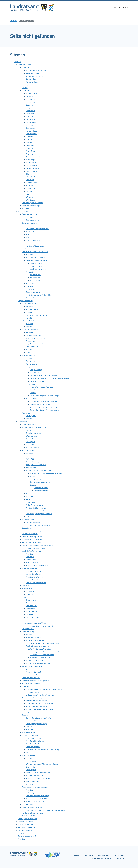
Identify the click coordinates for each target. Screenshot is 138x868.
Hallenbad (30, 217)
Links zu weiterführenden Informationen (41, 695)
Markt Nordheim (32, 154)
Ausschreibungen (32, 298)
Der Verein (30, 557)
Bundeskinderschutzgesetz (32, 684)
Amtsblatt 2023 (36, 281)
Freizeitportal (31, 341)
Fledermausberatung (30, 568)
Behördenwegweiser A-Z (27, 836)
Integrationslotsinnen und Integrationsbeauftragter (44, 689)
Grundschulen (31, 600)
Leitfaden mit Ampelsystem (40, 404)
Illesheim (29, 137)
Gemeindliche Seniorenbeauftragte (38, 718)
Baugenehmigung (28, 519)
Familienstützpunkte (33, 637)
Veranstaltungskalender (27, 827)
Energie (29, 367)
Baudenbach (30, 96)
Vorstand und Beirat (33, 574)
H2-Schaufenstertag (37, 381)
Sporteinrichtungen (33, 220)
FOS (28, 620)
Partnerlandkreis (32, 82)
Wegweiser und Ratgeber (35, 660)
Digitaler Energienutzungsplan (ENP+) (44, 376)
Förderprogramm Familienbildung (38, 663)
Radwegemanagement (30, 330)
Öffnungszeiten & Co (29, 214)
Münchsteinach (32, 163)
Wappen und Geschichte (35, 76)
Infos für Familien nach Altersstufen (39, 649)
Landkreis (26, 68)
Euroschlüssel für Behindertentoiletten (40, 709)
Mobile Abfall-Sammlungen (36, 508)
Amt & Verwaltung (25, 212)
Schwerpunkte (31, 560)
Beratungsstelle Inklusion (31, 678)
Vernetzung (30, 784)
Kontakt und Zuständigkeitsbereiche (39, 525)
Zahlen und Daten (32, 73)
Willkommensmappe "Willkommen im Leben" (42, 764)
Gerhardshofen (31, 122)
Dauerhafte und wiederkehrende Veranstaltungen (44, 643)
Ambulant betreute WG (34, 744)
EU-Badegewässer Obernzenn (33, 540)
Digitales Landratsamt (26, 830)
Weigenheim (31, 197)
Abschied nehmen (32, 439)
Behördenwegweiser (29, 249)
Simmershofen (31, 183)
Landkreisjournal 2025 (38, 263)
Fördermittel (31, 361)
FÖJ (27, 237)
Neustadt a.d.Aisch (33, 168)
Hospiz (29, 753)
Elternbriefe (30, 767)
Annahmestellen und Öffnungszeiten (39, 471)
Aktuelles (29, 255)
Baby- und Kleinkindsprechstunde (38, 773)
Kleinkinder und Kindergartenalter (42, 655)
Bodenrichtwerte (28, 528)
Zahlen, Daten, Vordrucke (35, 580)
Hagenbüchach (31, 131)
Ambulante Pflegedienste (35, 741)
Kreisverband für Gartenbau (32, 571)
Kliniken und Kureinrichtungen (33, 813)
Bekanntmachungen (33, 292)
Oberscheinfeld (32, 177)
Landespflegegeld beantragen (37, 724)
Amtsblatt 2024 (36, 278)
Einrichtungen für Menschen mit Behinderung (42, 750)
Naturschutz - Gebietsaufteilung (34, 548)
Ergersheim (30, 117)
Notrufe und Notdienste (31, 816)
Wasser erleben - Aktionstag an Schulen (44, 407)
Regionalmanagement (30, 304)
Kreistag (25, 85)
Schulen (25, 597)
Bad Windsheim (32, 93)
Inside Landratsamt (33, 240)
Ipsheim (29, 142)
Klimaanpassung (32, 399)
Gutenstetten (31, 128)
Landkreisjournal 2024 (38, 266)
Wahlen (25, 88)
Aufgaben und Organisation (36, 71)
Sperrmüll (30, 494)
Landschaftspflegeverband (32, 551)
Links (28, 353)
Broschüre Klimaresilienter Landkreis (44, 401)
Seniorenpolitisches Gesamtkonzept (39, 721)
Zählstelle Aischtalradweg (35, 338)
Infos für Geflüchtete (26, 822)
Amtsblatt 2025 (36, 275)
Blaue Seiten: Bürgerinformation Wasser (45, 410)
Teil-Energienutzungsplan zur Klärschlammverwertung (50, 378)
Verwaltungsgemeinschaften (32, 203)
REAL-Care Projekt (33, 781)
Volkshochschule (28, 629)
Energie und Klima (29, 355)
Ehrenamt (26, 669)
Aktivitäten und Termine (35, 577)
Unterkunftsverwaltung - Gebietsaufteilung (38, 545)
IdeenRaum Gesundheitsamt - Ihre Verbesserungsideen (46, 810)
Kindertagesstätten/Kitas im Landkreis (40, 626)
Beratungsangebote (33, 747)
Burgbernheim (31, 99)
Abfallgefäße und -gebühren (36, 465)
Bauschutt (30, 496)
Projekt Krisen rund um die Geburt (38, 779)
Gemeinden (26, 91)
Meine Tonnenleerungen (35, 505)
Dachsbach (30, 105)
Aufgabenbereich (32, 309)
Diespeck (29, 108)
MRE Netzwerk (27, 804)
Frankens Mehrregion (26, 825)
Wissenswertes (32, 436)
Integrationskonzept (33, 692)
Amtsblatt (30, 272)
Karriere (25, 226)
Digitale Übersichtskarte (35, 344)
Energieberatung (36, 370)
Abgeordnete (27, 209)
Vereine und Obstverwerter (36, 583)
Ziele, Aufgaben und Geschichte (37, 793)
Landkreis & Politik (25, 65)
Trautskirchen (31, 188)
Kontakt (29, 318)
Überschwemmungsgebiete (32, 537)
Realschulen (30, 609)
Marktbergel (31, 160)
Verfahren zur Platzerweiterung (38, 799)
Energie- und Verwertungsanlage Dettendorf (46, 473)
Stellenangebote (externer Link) (37, 229)
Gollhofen (30, 125)
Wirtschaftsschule (33, 612)
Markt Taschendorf (33, 157)
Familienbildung (28, 632)
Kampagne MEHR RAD (34, 335)
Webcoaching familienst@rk (36, 640)
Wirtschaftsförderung (30, 321)
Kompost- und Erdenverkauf (36, 511)
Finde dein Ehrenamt (33, 672)
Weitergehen (31, 442)
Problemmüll (31, 502)
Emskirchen (30, 114)
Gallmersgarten (32, 119)
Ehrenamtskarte (32, 675)
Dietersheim (30, 111)
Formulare (30, 283)
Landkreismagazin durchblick (37, 260)
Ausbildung (30, 232)
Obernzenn (30, 174)
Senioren (25, 715)
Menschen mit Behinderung (32, 698)
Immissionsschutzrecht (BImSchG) (38, 295)
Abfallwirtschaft (28, 450)
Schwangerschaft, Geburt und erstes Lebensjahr (47, 652)
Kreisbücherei (27, 589)
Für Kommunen (32, 364)
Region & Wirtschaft (25, 301)
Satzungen (30, 289)
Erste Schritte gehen (33, 433)
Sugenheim (30, 186)
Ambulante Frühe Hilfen (35, 776)
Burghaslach (31, 102)
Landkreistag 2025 (29, 425)
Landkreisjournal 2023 (38, 269)
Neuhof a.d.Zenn (32, 165)
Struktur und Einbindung (35, 801)
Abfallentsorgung (32, 462)
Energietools (35, 373)
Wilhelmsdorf (31, 200)
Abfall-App (30, 456)
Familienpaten (31, 770)
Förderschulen (31, 606)
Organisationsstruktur (30, 223)
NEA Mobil (26, 586)
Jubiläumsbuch (31, 79)
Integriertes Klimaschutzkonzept (42, 387)
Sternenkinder (27, 430)
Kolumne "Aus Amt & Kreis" (36, 258)
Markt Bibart (31, 148)
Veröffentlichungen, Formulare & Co (35, 252)
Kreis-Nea (18, 62)
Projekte (29, 312)
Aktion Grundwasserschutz (32, 542)
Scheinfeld (30, 180)
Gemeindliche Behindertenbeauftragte (40, 704)
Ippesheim (30, 140)
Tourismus (26, 413)
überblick (29, 286)
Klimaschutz (31, 384)
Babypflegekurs (32, 761)
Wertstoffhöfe (35, 476)
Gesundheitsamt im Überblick (33, 807)
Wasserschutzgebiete (30, 534)
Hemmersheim (31, 134)
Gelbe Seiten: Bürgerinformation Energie (45, 396)
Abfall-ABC (30, 459)
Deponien (33, 485)
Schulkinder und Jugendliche (40, 658)
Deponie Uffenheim (41, 491)
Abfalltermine (31, 468)
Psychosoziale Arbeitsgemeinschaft (35, 787)
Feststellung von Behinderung (37, 707)
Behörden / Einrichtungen (31, 206)
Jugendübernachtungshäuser (32, 666)
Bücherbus (30, 591)
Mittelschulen (31, 603)
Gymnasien (30, 614)
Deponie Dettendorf (41, 488)
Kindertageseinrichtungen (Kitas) (34, 623)
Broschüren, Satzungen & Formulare (39, 514)
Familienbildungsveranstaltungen (38, 646)
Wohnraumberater (29, 732)
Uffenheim (30, 194)
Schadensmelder (32, 347)
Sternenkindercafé (33, 447)
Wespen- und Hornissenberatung (34, 427)
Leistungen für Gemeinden (28, 819)
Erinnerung (30, 445)
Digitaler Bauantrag (33, 522)
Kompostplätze (36, 479)
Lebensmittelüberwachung (32, 531)
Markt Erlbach (31, 151)
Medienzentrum (32, 594)
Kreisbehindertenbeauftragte (36, 701)
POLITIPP (29, 730)
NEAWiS (29, 727)
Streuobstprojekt (32, 563)
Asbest (29, 499)
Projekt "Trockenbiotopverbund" (38, 566)
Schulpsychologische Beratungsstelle (36, 681)
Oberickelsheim (32, 171)
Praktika (29, 235)
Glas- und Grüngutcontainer (40, 482)
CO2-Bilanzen (35, 390)
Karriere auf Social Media (35, 246)
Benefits (29, 243)
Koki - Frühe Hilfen (29, 755)
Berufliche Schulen (33, 617)
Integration (26, 686)
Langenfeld (30, 145)
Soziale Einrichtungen (30, 735)
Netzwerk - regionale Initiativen (37, 315)
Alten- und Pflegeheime (34, 738)
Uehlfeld (29, 191)
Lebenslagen (23, 422)
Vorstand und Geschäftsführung (38, 796)
